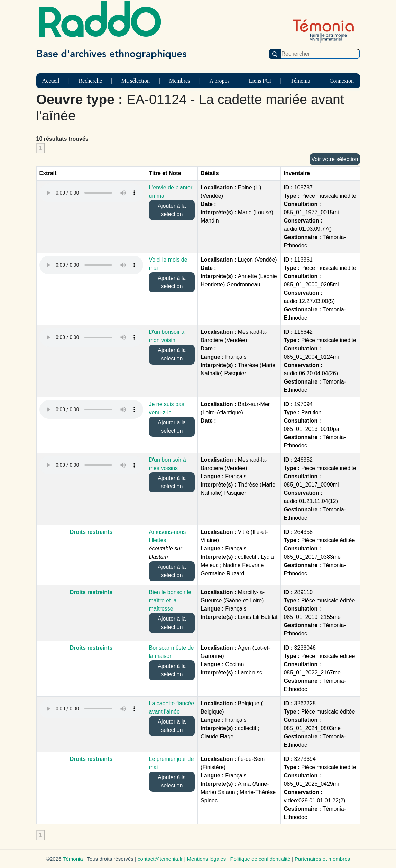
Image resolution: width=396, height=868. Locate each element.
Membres (179, 81)
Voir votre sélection (335, 159)
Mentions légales (207, 859)
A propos (219, 81)
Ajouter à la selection (172, 210)
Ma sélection (136, 81)
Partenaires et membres (322, 859)
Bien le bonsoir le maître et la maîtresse (170, 600)
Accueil (51, 81)
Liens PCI (260, 81)
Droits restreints (91, 532)
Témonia (300, 81)
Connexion (342, 81)
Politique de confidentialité (260, 859)
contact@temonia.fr (160, 859)
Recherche (90, 81)
